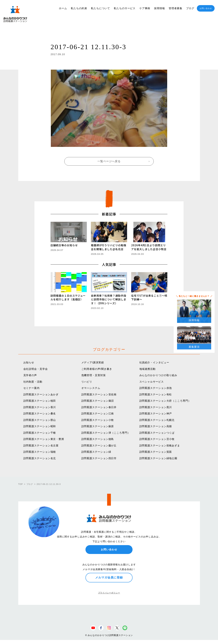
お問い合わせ (206, 8)
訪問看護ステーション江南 (98, 413)
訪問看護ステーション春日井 (99, 407)
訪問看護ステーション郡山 (40, 420)
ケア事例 (145, 8)
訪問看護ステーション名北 (40, 458)
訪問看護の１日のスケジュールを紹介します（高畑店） (68, 297)
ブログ (190, 8)
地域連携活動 (147, 369)
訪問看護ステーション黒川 (156, 407)
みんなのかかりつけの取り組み (158, 375)
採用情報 (159, 8)
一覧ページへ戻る (109, 161)
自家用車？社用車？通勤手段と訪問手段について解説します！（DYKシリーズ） (109, 299)
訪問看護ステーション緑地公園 (158, 458)
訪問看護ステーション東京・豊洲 (44, 439)
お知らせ (29, 362)
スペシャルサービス (152, 382)
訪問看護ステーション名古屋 (41, 445)
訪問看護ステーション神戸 (156, 413)
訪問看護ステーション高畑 (156, 426)
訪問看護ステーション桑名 (40, 413)
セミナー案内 (31, 388)
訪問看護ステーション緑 (96, 452)
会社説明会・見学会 (36, 369)
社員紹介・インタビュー (154, 362)
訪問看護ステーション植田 (40, 401)
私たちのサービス (125, 8)
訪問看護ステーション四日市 (99, 458)
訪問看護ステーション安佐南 (99, 394)
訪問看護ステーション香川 (40, 407)
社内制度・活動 (33, 382)
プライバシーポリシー (109, 593)
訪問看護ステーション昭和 (40, 426)
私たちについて (100, 8)
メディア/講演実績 (93, 362)
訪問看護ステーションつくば (157, 433)
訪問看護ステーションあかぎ (41, 394)
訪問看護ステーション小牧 (98, 420)
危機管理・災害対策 (94, 375)
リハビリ (87, 382)
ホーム (63, 8)
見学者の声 (30, 375)
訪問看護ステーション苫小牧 (157, 439)
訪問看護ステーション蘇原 (98, 426)
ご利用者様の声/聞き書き (97, 369)
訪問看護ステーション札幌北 (157, 420)
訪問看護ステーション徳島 (98, 439)
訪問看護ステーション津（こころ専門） (106, 433)
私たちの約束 (79, 8)
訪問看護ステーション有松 (156, 394)
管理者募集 (176, 8)
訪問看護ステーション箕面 (156, 452)
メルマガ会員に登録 (109, 577)
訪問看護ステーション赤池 (156, 388)
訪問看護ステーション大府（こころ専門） (165, 401)
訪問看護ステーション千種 (40, 433)
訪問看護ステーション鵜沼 (98, 401)
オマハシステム (91, 388)
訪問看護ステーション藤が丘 (99, 445)
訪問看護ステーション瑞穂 (40, 452)
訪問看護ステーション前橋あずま (160, 445)
